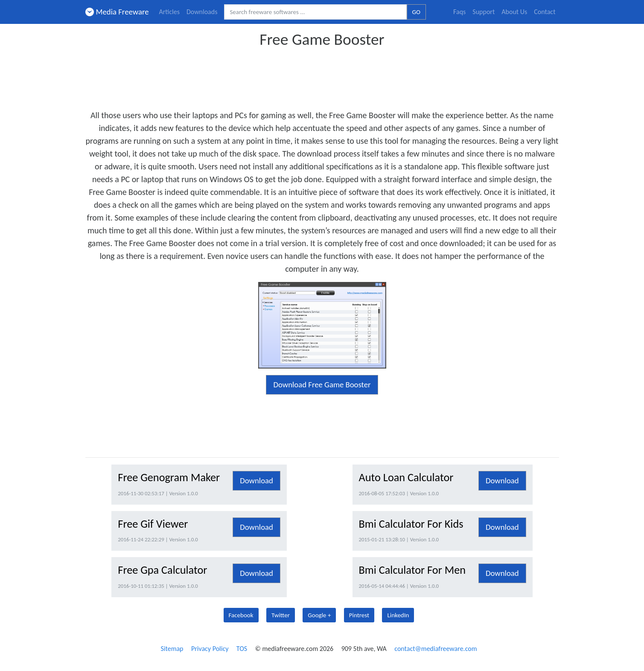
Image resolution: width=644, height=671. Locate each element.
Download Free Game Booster (322, 385)
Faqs (459, 12)
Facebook (241, 615)
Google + (319, 615)
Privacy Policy (210, 649)
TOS (242, 649)
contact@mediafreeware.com (436, 649)
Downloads (202, 12)
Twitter (281, 615)
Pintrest (359, 615)
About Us (514, 12)
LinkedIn (398, 615)
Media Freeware (117, 12)
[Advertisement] (322, 76)
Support (484, 12)
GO (416, 12)
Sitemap (172, 649)
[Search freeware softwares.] (315, 12)
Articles (169, 12)
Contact (545, 12)
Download (256, 481)
